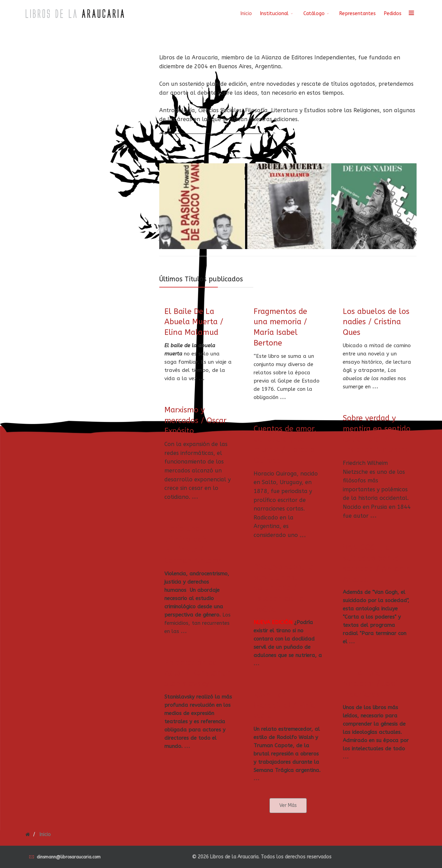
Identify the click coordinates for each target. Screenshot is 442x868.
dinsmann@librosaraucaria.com (69, 857)
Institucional (274, 14)
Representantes (358, 14)
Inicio (246, 14)
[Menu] (411, 14)
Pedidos (393, 14)
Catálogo (314, 14)
